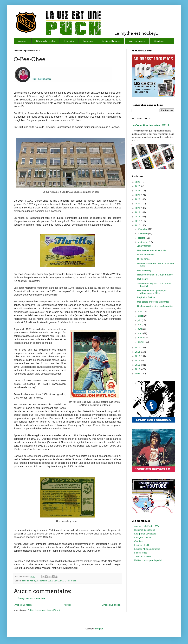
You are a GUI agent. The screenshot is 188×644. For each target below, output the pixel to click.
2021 (138, 204)
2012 (138, 360)
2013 (138, 356)
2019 (138, 212)
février (141, 338)
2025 (138, 186)
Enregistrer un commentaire (32, 598)
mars (141, 333)
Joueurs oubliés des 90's (147, 526)
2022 (138, 199)
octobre (142, 238)
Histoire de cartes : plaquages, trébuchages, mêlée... (152, 292)
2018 (138, 217)
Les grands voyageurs (145, 534)
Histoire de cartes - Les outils (151, 250)
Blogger (99, 629)
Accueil (67, 605)
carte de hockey (29, 581)
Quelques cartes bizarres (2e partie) (155, 306)
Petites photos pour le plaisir (148, 560)
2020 (138, 208)
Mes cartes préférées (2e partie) (153, 302)
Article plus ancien (112, 605)
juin (140, 320)
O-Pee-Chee (70, 581)
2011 (138, 365)
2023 (138, 195)
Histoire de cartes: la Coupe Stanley (155, 275)
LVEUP (51, 581)
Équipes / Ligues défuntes (147, 549)
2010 (138, 369)
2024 (138, 191)
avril (140, 329)
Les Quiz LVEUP (143, 537)
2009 (138, 373)
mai (140, 325)
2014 (138, 352)
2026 (138, 182)
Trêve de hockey (142, 556)
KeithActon (42, 581)
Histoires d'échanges (145, 530)
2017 (138, 221)
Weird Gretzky (144, 270)
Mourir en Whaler (146, 255)
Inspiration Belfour (146, 297)
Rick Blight (142, 279)
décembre (143, 229)
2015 (138, 347)
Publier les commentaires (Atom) (44, 610)
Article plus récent (23, 605)
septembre (143, 242)
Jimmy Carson (144, 246)
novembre (143, 233)
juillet (141, 316)
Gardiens (139, 541)
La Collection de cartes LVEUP (150, 125)
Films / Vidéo (141, 553)
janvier (141, 342)
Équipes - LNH (142, 545)
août (140, 312)
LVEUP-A (59, 581)
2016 (138, 225)
